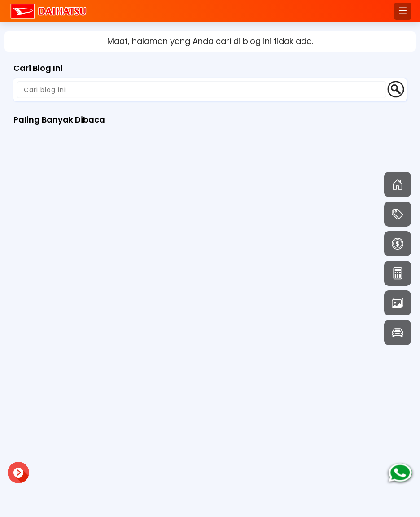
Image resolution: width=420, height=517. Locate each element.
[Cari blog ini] (201, 90)
